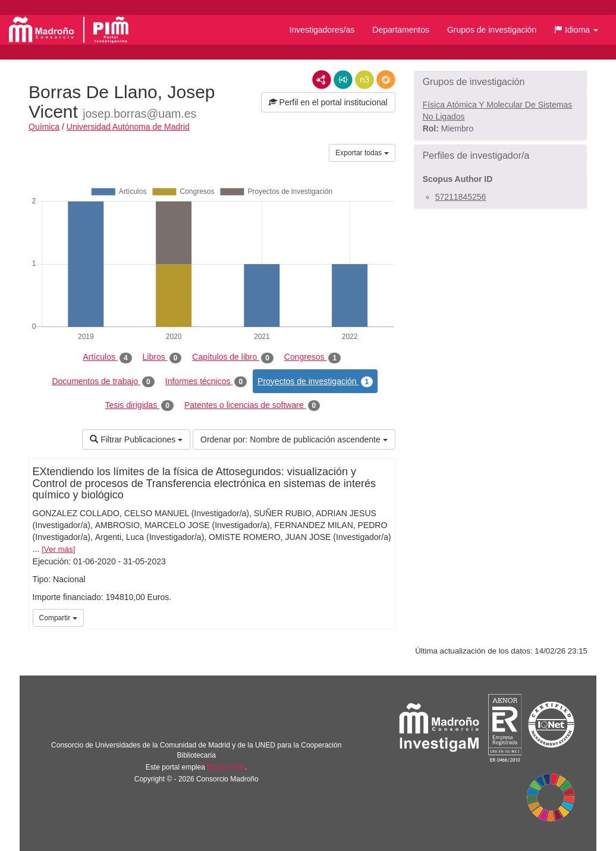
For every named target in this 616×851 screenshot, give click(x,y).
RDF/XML (322, 80)
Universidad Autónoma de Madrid (128, 127)
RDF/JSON (386, 80)
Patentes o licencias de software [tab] (252, 406)
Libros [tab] (162, 357)
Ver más (59, 549)
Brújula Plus (226, 767)
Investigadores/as (322, 30)
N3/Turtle (364, 80)
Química (44, 127)
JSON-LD (343, 80)
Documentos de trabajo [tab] (103, 382)
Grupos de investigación (492, 30)
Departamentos (401, 30)
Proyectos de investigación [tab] (315, 382)
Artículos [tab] (108, 357)
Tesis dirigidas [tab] (139, 406)
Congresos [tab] (312, 357)
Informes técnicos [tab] (206, 382)
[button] (576, 30)
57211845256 (461, 197)
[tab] (500, 82)
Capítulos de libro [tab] (233, 357)
